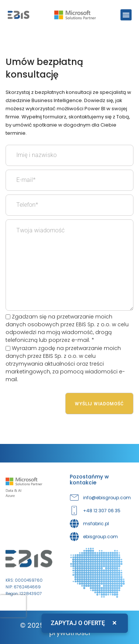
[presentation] (13, 606)
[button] (126, 15)
